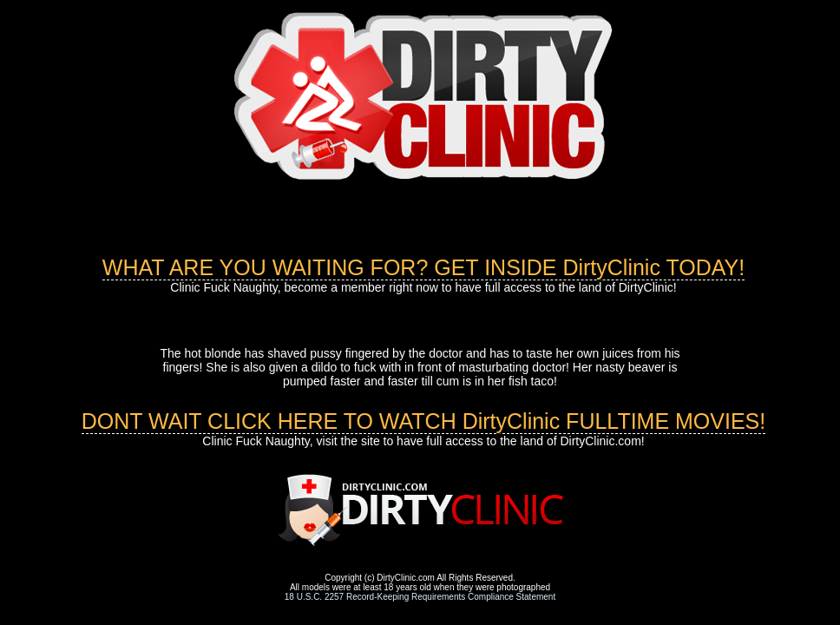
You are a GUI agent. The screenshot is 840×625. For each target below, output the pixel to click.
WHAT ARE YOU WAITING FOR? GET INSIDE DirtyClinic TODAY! (423, 267)
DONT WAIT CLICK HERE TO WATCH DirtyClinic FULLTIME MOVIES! (424, 421)
